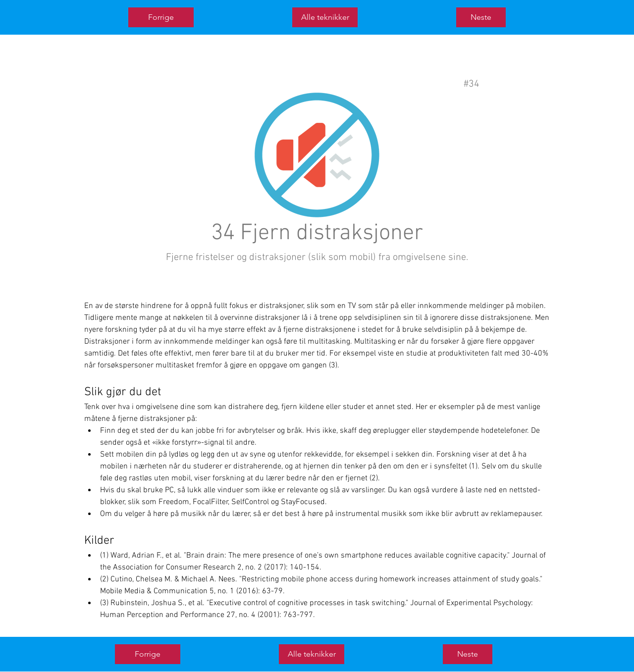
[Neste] (481, 17)
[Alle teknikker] (325, 17)
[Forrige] (161, 17)
